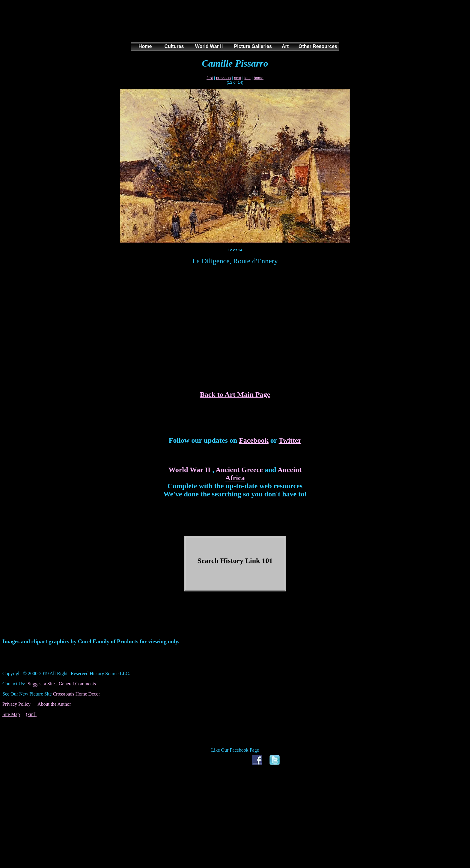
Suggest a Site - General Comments (62, 684)
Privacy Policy (16, 704)
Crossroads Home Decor (76, 694)
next (238, 78)
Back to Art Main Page (235, 394)
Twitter (290, 440)
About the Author (54, 704)
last (248, 78)
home (259, 78)
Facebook (254, 440)
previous (223, 78)
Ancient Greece (239, 470)
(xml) (31, 714)
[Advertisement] (234, 27)
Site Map (11, 714)
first (210, 78)
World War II (189, 470)
